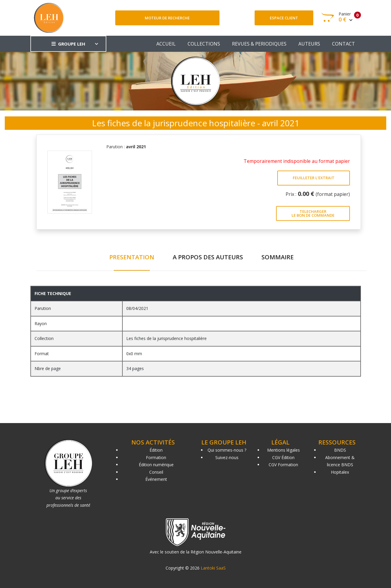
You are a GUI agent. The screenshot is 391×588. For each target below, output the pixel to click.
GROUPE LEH (68, 44)
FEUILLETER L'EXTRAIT (314, 178)
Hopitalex (340, 472)
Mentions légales (283, 450)
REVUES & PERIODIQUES (259, 44)
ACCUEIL (166, 44)
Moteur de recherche (167, 18)
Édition (156, 450)
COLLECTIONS (204, 44)
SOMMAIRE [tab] (278, 257)
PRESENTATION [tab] (132, 257)
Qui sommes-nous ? (227, 450)
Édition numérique (156, 465)
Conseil (156, 472)
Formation (156, 457)
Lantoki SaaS (213, 568)
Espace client (284, 18)
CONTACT (344, 44)
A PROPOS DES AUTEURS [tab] (208, 257)
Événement (156, 479)
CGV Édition (283, 457)
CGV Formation (283, 465)
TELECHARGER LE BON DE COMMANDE (313, 213)
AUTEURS (309, 44)
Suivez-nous (227, 457)
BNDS (340, 450)
